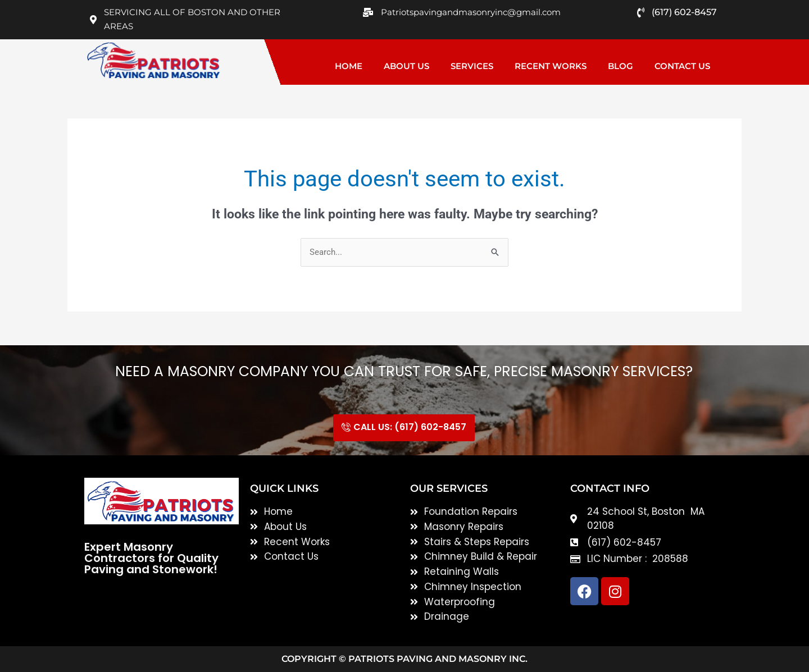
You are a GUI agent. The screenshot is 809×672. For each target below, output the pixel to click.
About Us (406, 66)
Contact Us (682, 66)
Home (349, 66)
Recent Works (551, 66)
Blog (621, 66)
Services (472, 66)
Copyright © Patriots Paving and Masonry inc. (404, 659)
